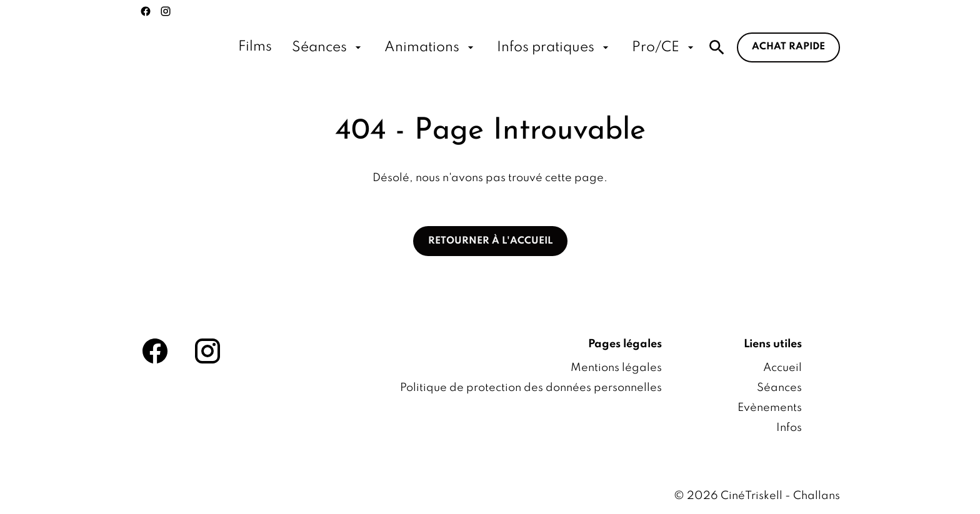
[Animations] (431, 47)
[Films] (255, 47)
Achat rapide (788, 47)
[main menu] (467, 47)
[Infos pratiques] (554, 47)
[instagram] (166, 11)
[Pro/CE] (664, 47)
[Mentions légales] (616, 368)
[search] (717, 47)
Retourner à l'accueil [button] (490, 241)
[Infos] (789, 428)
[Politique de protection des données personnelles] (531, 388)
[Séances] (328, 47)
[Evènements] (770, 408)
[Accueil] (782, 368)
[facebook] (146, 11)
